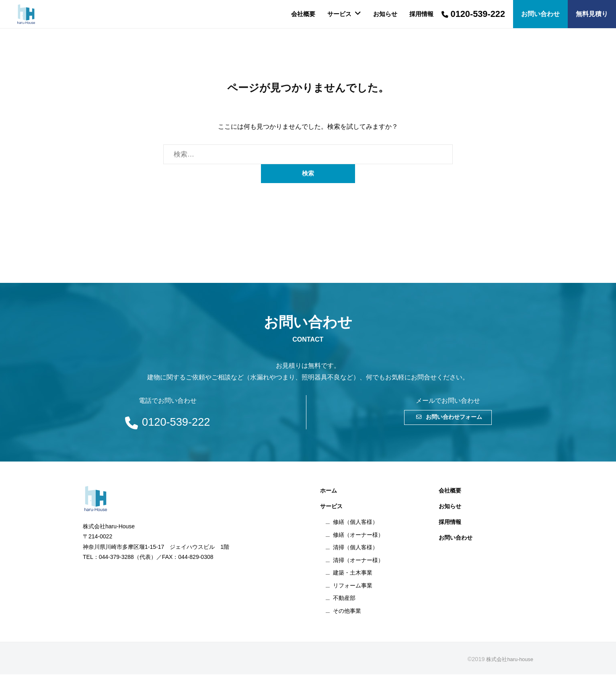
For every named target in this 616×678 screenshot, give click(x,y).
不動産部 (344, 602)
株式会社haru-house (507, 663)
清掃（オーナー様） (358, 564)
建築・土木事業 (353, 576)
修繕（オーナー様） (358, 538)
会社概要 (303, 14)
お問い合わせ (456, 541)
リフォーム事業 (353, 589)
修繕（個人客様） (355, 526)
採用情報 (421, 14)
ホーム (329, 494)
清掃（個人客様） (355, 551)
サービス (339, 14)
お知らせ (385, 14)
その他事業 (347, 614)
